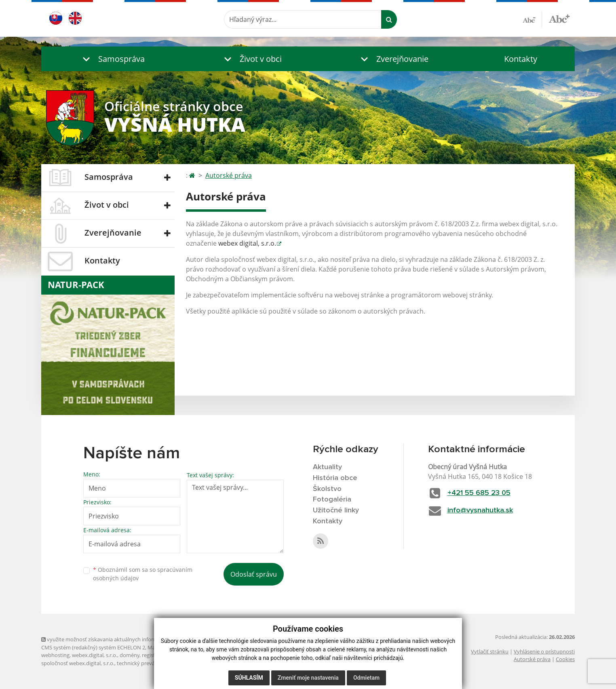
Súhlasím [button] (249, 678)
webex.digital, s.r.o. (95, 655)
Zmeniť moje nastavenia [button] (308, 678)
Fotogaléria (332, 499)
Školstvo (327, 489)
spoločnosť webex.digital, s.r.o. (78, 663)
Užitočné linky (336, 510)
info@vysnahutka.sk (480, 510)
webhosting (55, 655)
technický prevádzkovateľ (148, 663)
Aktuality (327, 467)
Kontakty (521, 59)
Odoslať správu (254, 574)
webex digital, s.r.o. (247, 243)
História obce (335, 478)
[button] (112, 59)
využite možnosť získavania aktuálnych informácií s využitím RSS (121, 639)
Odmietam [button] (366, 678)
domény (130, 655)
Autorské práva (229, 175)
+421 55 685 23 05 (479, 493)
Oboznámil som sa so (143, 574)
